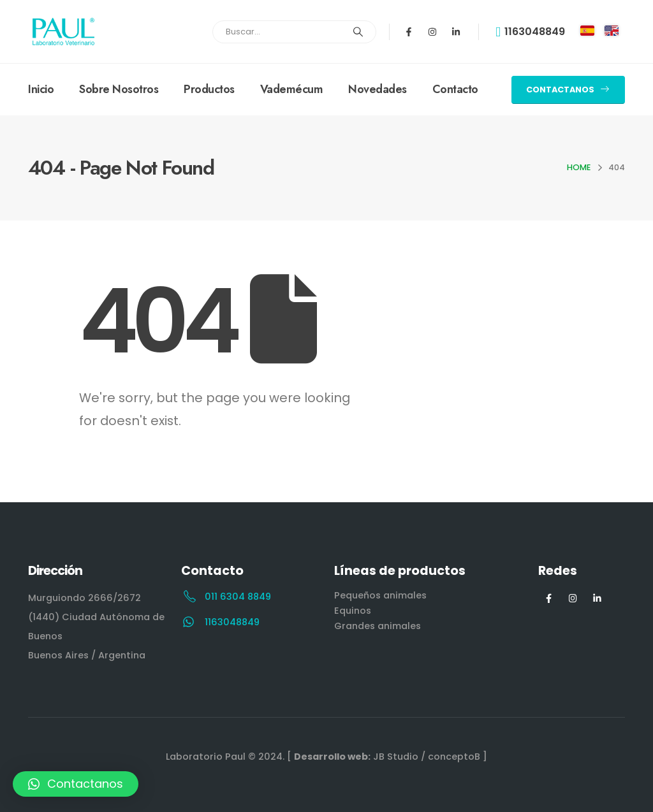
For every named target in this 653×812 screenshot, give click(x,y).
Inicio (41, 89)
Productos (209, 89)
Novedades (378, 89)
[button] (568, 90)
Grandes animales (378, 626)
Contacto (455, 89)
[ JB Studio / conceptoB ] (387, 757)
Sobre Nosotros (119, 89)
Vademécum (292, 89)
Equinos (353, 611)
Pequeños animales (380, 595)
